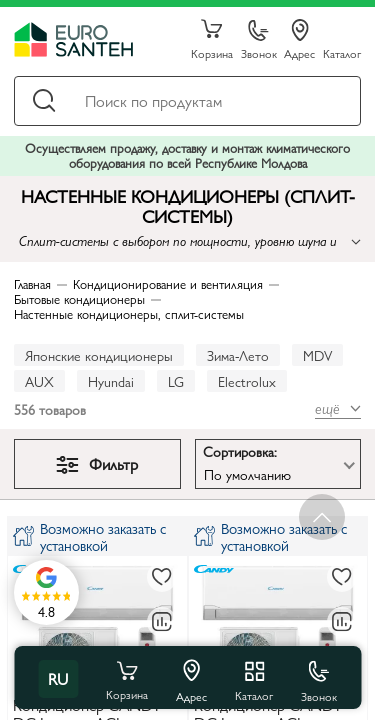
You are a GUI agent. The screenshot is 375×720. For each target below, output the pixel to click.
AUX (39, 381)
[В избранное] (162, 577)
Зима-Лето (238, 355)
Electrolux (247, 381)
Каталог (342, 52)
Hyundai (111, 381)
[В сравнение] (162, 622)
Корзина (212, 40)
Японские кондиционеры (99, 355)
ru (58, 678)
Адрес (299, 40)
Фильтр (97, 463)
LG (176, 381)
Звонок (259, 40)
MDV (317, 355)
